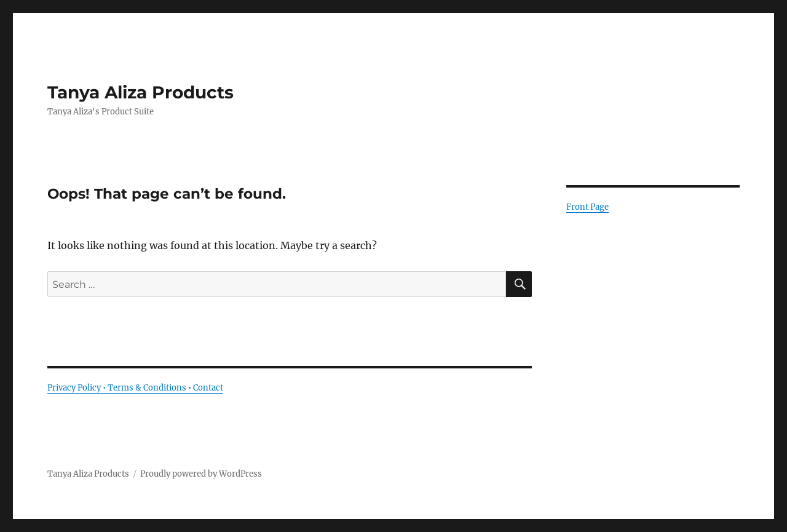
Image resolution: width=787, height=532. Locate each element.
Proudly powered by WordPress (201, 474)
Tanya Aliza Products (140, 92)
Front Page (587, 207)
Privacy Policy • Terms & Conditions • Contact (135, 388)
